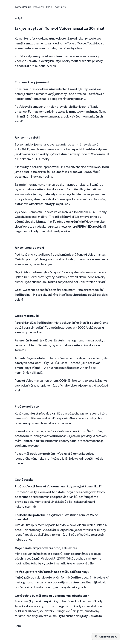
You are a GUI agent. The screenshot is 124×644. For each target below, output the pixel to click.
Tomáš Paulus (23, 7)
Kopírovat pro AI (106, 637)
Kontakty (60, 7)
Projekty (39, 7)
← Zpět (19, 18)
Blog (49, 7)
